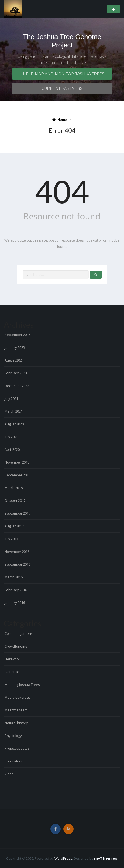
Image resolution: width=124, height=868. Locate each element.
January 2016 (15, 603)
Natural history (16, 723)
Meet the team (16, 710)
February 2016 (16, 590)
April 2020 (12, 449)
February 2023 (16, 373)
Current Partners (62, 88)
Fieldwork (12, 659)
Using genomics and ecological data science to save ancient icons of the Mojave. (62, 59)
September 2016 (18, 564)
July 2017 (11, 539)
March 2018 (14, 488)
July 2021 (11, 398)
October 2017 (15, 500)
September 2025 (18, 335)
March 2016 (14, 577)
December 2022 (17, 386)
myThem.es (106, 858)
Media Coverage (18, 697)
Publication (13, 761)
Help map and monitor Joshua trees (64, 74)
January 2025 (15, 347)
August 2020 (14, 424)
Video (9, 774)
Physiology (13, 736)
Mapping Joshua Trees (22, 685)
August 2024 (14, 360)
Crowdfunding (16, 646)
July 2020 (11, 437)
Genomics (13, 672)
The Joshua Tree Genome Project (62, 41)
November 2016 (17, 552)
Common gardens (19, 633)
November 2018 (17, 462)
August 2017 (14, 526)
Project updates (17, 748)
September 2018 (18, 475)
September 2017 (18, 513)
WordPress (63, 858)
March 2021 (14, 411)
